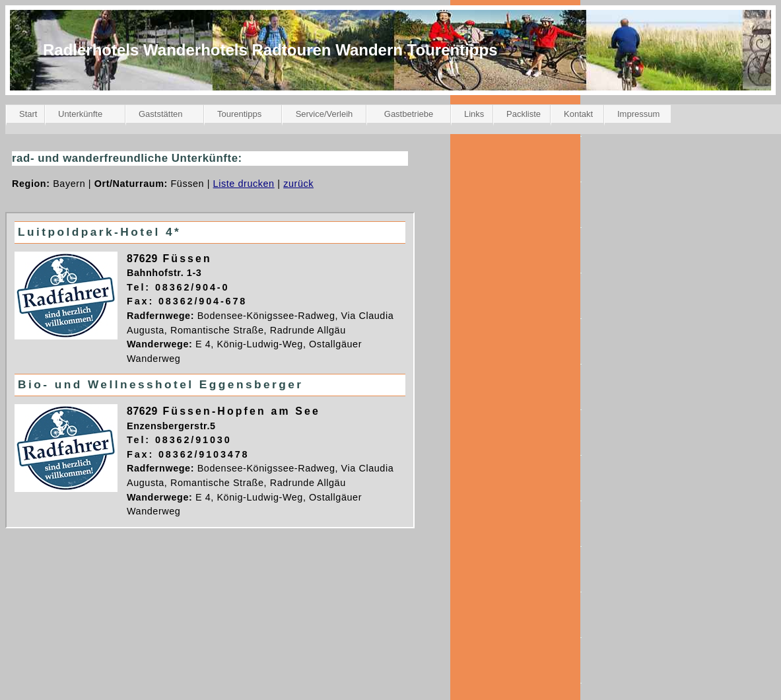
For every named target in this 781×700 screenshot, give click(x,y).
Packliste (524, 114)
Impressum (638, 114)
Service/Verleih (324, 114)
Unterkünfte (80, 114)
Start (28, 114)
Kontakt (578, 114)
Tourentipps (239, 114)
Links (474, 114)
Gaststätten (160, 114)
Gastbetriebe (409, 114)
